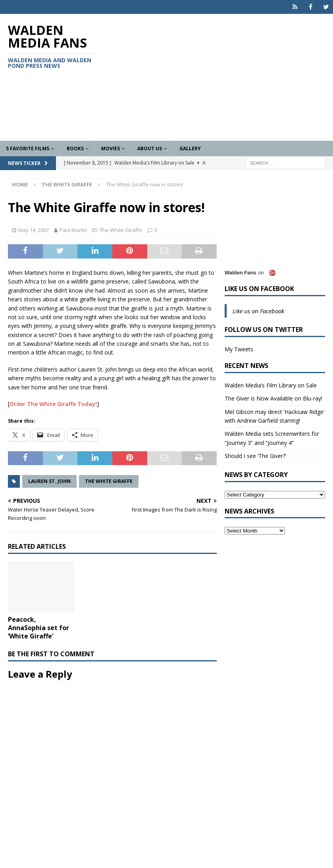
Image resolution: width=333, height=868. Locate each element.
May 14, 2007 (34, 230)
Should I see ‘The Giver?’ (255, 456)
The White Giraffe (121, 230)
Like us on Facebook (259, 289)
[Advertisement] (223, 77)
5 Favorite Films (28, 148)
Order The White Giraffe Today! (53, 404)
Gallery (190, 148)
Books (75, 148)
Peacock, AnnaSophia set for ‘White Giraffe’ (38, 628)
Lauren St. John (49, 481)
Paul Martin (73, 230)
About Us (150, 148)
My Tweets (239, 349)
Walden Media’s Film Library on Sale (271, 385)
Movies (111, 148)
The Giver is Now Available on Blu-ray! (273, 398)
